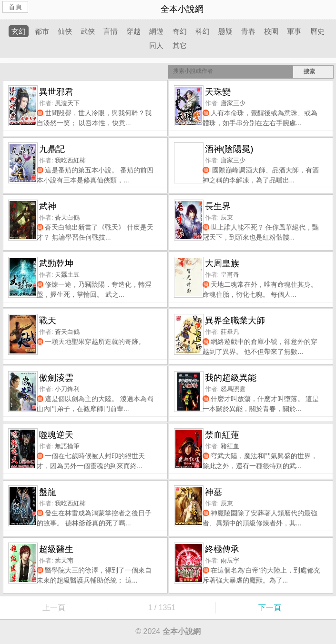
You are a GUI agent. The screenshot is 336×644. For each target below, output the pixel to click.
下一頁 (270, 608)
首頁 (15, 7)
